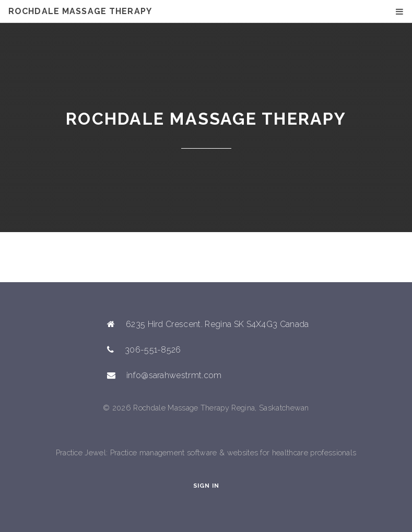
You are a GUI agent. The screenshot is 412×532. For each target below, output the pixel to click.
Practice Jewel (81, 452)
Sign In (206, 486)
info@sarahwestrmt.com (174, 375)
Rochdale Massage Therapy (80, 11)
